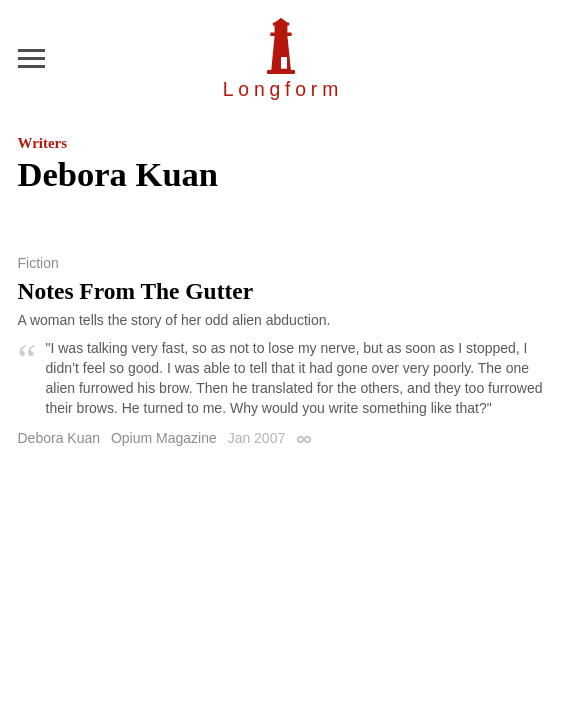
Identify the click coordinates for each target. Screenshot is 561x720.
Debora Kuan (59, 438)
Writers (42, 143)
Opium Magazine (164, 438)
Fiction (38, 263)
